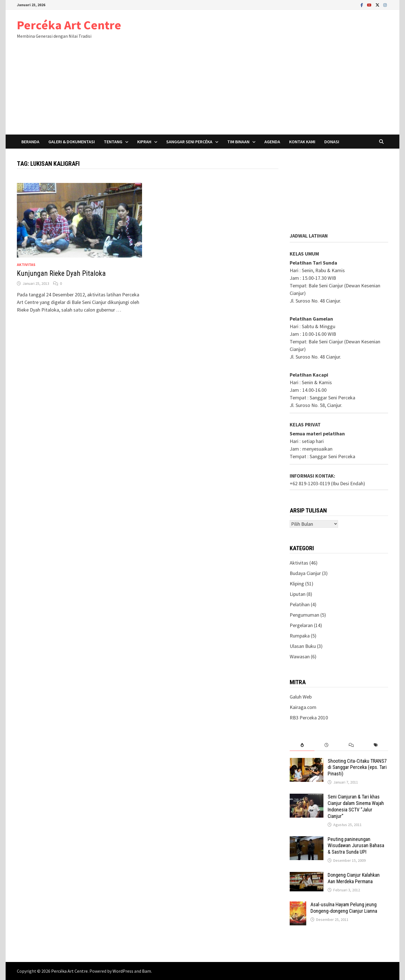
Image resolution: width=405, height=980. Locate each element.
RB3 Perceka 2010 (309, 718)
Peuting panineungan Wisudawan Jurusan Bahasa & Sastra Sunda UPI (356, 846)
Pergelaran (301, 625)
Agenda (272, 142)
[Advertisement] (202, 92)
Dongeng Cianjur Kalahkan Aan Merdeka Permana (354, 878)
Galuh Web (301, 697)
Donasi (332, 142)
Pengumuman (304, 615)
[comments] (351, 745)
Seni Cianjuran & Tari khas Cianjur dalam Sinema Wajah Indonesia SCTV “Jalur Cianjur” (356, 806)
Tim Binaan (238, 142)
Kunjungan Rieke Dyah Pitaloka (61, 273)
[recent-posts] (327, 745)
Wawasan (300, 656)
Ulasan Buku (303, 646)
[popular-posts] (302, 745)
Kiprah (144, 142)
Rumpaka (300, 636)
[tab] (302, 745)
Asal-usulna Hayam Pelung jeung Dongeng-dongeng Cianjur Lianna (344, 908)
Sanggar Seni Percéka (189, 142)
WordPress (123, 971)
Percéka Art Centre (69, 25)
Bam (147, 971)
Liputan (298, 594)
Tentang (113, 142)
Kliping (297, 584)
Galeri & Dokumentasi (72, 142)
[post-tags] (376, 745)
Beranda (30, 142)
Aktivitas (26, 265)
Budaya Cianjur (305, 573)
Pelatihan (300, 604)
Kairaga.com (303, 707)
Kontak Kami (302, 142)
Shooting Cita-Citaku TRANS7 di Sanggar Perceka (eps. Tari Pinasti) (357, 767)
